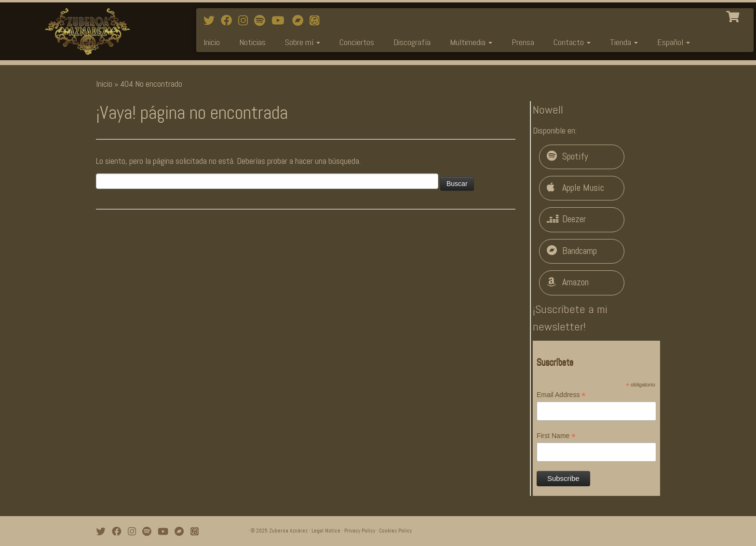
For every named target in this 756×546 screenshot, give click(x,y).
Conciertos (357, 42)
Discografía (412, 42)
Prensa (523, 42)
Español (674, 42)
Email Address (561, 395)
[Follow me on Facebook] (229, 21)
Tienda (624, 42)
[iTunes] (317, 21)
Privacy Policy (360, 531)
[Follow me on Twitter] (212, 21)
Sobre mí (303, 42)
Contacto (572, 42)
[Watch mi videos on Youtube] (281, 21)
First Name (556, 436)
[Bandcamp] (301, 21)
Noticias (252, 42)
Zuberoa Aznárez (288, 531)
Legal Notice (326, 531)
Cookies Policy (395, 531)
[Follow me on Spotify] (263, 21)
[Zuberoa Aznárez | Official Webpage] (87, 31)
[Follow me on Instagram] (246, 21)
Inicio (212, 42)
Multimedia (471, 42)
